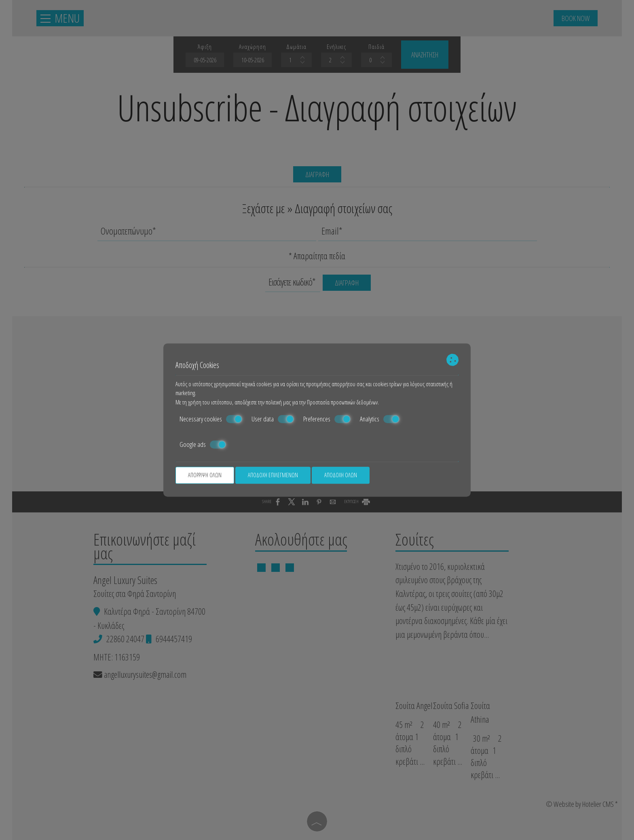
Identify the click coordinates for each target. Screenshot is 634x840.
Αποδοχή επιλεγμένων (273, 475)
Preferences (327, 419)
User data (273, 419)
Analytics (380, 419)
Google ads (203, 444)
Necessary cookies (211, 419)
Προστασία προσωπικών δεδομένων (342, 402)
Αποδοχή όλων (341, 475)
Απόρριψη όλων (205, 475)
